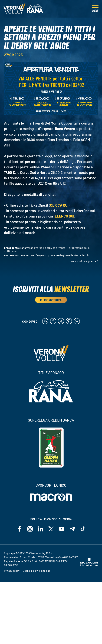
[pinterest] (69, 321)
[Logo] (14, 9)
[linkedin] (45, 321)
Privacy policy (12, 571)
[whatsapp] (77, 321)
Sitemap (46, 571)
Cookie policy (30, 571)
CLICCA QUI (59, 205)
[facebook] (53, 321)
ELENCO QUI (64, 216)
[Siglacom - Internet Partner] (89, 565)
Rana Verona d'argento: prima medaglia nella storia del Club (55, 255)
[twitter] (61, 321)
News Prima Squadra (84, 261)
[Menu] (95, 9)
